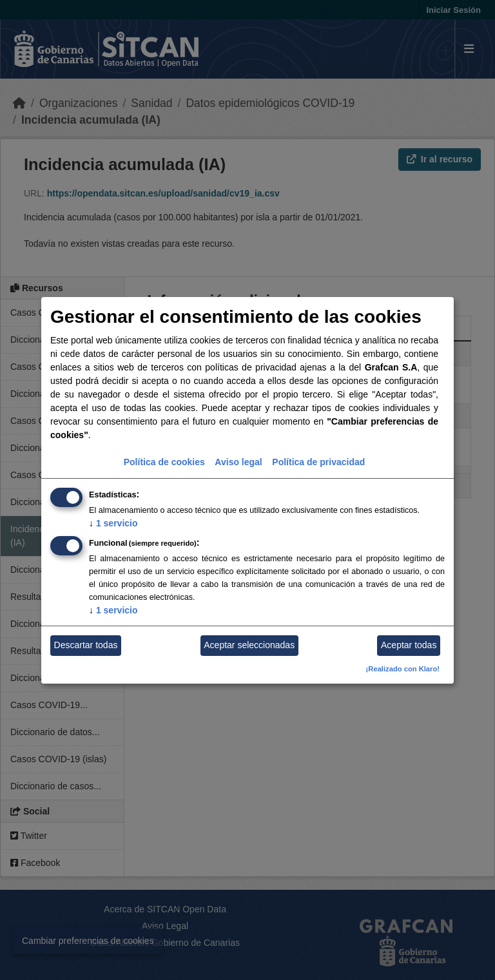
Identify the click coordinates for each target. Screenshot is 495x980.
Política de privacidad (318, 462)
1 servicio (113, 523)
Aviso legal (238, 462)
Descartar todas (86, 645)
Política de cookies (164, 462)
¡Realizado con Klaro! (403, 669)
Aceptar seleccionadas (249, 645)
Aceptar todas (409, 645)
